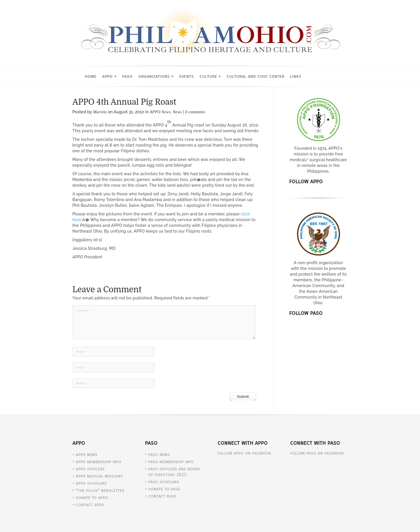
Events (186, 76)
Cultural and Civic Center (255, 76)
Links (296, 76)
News (177, 112)
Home (91, 76)
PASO (127, 76)
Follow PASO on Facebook (317, 453)
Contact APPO (90, 505)
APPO (109, 76)
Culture (210, 76)
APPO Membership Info (99, 462)
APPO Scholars (91, 483)
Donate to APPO (92, 498)
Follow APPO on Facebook (245, 453)
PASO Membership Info (171, 462)
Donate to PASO (165, 489)
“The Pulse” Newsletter (100, 490)
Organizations (156, 76)
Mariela (100, 112)
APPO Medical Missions (99, 476)
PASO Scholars (164, 482)
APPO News (160, 112)
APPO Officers (90, 469)
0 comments (195, 112)
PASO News (159, 455)
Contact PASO (162, 496)
